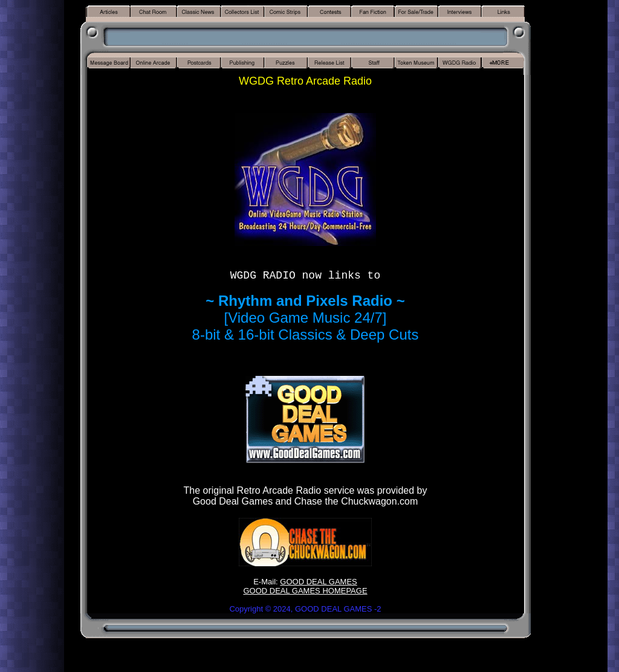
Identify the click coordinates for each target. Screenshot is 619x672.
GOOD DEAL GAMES (318, 582)
